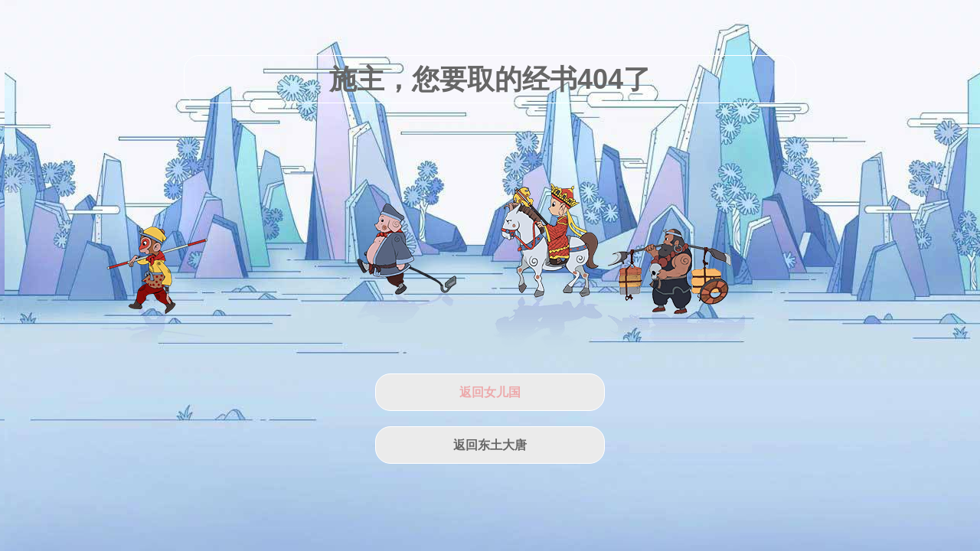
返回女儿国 (490, 392)
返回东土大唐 (490, 445)
